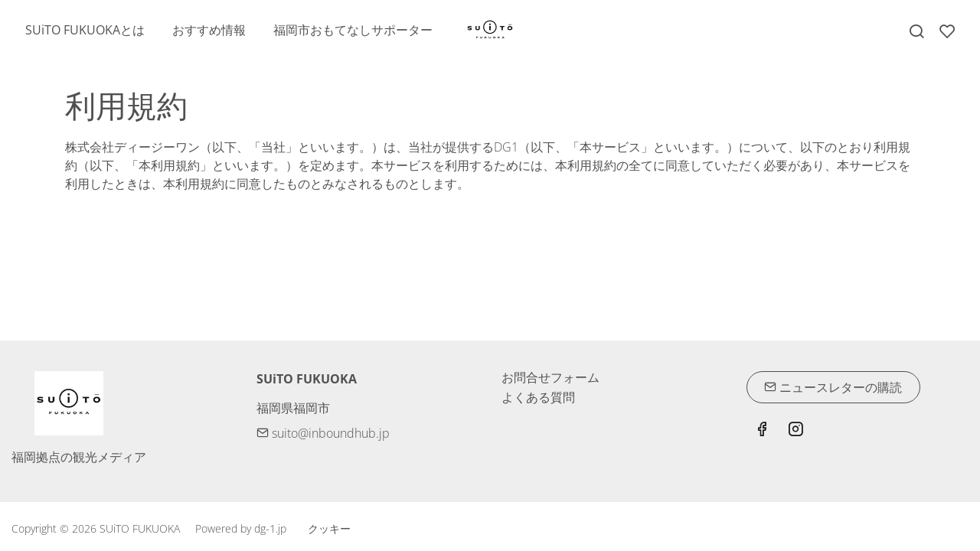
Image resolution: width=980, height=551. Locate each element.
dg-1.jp (270, 528)
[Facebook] (762, 431)
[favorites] (947, 31)
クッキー (329, 528)
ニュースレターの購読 (833, 387)
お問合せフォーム (550, 377)
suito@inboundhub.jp (323, 433)
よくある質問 (538, 397)
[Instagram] (795, 431)
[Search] (916, 31)
